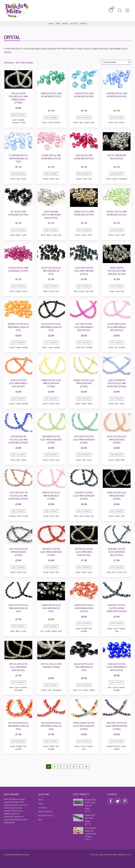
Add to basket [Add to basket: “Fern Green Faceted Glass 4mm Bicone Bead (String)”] (51, 455)
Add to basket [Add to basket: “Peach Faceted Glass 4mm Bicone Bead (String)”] (117, 455)
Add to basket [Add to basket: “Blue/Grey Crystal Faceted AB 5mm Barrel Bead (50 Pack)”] (117, 623)
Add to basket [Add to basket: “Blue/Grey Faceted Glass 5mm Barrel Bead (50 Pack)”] (117, 567)
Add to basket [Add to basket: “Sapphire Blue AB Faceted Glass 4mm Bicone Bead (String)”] (18, 455)
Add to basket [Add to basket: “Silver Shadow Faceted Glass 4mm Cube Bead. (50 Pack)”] (117, 286)
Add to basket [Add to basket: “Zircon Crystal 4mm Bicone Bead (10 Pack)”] (84, 118)
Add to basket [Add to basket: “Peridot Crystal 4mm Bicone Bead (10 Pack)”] (117, 230)
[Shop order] (116, 62)
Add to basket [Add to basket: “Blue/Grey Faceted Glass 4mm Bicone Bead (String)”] (84, 511)
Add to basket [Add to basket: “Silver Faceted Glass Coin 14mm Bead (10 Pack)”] (51, 626)
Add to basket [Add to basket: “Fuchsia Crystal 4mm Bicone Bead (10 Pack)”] (18, 286)
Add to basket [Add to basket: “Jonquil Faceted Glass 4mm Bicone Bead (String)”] (84, 399)
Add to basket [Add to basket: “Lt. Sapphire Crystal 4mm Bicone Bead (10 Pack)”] (18, 174)
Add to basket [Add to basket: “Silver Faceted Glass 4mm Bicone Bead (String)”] (117, 511)
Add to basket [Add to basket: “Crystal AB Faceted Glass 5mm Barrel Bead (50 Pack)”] (18, 682)
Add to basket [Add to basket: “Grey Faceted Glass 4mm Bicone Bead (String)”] (18, 567)
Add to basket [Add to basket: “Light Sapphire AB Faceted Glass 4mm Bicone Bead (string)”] (117, 399)
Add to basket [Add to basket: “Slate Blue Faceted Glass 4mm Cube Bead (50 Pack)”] (84, 286)
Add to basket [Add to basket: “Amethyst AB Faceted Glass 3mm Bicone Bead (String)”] (117, 741)
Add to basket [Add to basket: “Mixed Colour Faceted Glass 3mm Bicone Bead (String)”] (84, 741)
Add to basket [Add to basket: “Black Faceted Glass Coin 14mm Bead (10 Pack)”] (84, 685)
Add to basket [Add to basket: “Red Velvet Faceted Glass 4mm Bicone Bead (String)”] (51, 567)
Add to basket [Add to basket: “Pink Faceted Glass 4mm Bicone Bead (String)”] (51, 511)
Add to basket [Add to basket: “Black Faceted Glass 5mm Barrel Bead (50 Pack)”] (18, 626)
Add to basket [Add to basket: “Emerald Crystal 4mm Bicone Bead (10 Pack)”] (51, 118)
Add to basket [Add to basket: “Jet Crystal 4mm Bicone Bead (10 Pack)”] (18, 230)
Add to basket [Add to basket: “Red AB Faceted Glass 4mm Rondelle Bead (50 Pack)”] (18, 741)
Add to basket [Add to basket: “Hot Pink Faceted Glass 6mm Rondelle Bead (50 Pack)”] (84, 342)
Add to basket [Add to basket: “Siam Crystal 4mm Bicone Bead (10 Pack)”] (84, 174)
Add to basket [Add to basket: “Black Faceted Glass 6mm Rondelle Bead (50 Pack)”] (51, 342)
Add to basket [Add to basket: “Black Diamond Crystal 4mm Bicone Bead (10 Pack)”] (51, 230)
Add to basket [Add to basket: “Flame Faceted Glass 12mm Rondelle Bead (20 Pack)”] (84, 623)
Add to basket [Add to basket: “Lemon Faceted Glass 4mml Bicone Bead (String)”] (51, 399)
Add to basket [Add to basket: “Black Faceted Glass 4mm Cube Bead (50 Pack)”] (51, 286)
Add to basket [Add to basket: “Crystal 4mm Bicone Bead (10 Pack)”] (117, 174)
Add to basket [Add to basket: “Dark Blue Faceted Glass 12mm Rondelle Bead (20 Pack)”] (117, 682)
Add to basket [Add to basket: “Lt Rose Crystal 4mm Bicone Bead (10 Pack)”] (51, 174)
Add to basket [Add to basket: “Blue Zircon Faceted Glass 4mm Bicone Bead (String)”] (84, 455)
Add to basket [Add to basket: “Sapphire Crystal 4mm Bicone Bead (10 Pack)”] (117, 118)
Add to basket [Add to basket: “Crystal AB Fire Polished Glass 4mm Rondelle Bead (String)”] (18, 115)
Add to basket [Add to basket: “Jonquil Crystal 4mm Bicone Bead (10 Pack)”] (84, 230)
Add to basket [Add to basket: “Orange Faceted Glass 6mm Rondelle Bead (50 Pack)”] (18, 342)
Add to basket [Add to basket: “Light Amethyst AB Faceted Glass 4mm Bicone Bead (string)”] (18, 511)
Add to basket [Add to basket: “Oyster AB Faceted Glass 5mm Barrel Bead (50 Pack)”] (84, 567)
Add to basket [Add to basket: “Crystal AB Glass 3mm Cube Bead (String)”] (51, 685)
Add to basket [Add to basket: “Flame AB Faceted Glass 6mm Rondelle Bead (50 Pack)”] (18, 399)
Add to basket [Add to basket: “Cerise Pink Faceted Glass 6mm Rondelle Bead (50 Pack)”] (117, 342)
